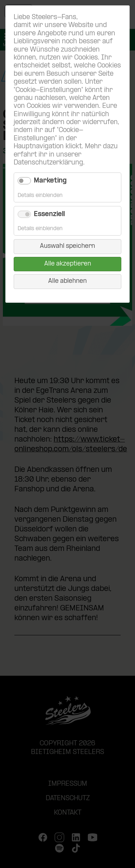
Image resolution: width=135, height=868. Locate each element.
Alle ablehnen (67, 281)
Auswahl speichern (67, 246)
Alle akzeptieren (68, 264)
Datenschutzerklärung (48, 163)
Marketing (50, 181)
